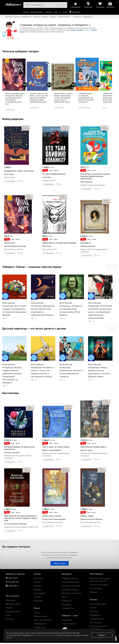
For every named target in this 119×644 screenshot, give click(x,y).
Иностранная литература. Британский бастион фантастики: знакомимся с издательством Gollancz (43, 309)
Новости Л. (67, 601)
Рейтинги (37, 17)
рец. (26, 127)
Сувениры (38, 601)
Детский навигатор (71, 582)
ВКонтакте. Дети (13, 604)
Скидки (53, 17)
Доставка (94, 611)
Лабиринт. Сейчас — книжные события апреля (32, 267)
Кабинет (94, 592)
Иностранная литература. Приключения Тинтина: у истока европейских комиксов (71, 371)
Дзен (8, 615)
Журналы (38, 586)
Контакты (78, 17)
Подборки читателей (71, 593)
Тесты (64, 597)
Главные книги (40, 616)
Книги (26, 12)
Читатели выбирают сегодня (20, 51)
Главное (48, 12)
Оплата (93, 608)
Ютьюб (9, 608)
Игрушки (38, 589)
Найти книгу (60, 563)
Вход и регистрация (99, 585)
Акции (37, 612)
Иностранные (37, 12)
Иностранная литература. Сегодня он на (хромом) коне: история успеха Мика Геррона (71, 309)
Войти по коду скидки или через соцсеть (100, 580)
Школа (37, 582)
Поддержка (87, 17)
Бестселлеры (11, 393)
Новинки (45, 17)
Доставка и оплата (13, 17)
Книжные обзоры (70, 589)
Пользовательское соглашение (98, 627)
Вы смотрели (96, 588)
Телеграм (10, 619)
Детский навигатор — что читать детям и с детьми (34, 328)
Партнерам (67, 620)
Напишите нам (97, 619)
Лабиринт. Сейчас (70, 578)
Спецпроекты (68, 608)
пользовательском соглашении (44, 635)
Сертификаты (26, 17)
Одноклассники (13, 611)
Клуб (65, 12)
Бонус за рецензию (43, 620)
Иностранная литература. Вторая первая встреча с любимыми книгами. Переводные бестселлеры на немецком (12, 374)
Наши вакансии (69, 624)
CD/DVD (37, 597)
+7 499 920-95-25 (63, 17)
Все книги (38, 578)
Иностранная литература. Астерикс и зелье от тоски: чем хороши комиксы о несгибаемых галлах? (42, 371)
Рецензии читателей (71, 586)
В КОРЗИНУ (10, 181)
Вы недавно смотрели (16, 547)
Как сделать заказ (98, 604)
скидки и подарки (77, 30)
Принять (102, 635)
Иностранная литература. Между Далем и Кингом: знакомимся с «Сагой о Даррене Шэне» (99, 371)
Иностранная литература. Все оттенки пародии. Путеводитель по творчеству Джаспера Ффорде (14, 309)
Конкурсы (66, 604)
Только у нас (40, 627)
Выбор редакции (13, 119)
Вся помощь (95, 622)
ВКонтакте (11, 600)
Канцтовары (39, 593)
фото (26, 129)
